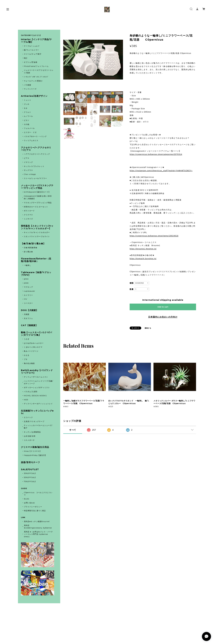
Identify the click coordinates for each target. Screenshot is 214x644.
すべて (73, 430)
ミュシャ (27, 100)
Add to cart (163, 307)
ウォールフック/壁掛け (33, 81)
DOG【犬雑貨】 (30, 310)
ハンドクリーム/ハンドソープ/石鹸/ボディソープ (38, 382)
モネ (26, 108)
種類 (132, 283)
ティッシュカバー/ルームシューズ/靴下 (38, 427)
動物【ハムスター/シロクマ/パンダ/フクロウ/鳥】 (37, 334)
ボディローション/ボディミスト (37, 387)
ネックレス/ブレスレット (34, 166)
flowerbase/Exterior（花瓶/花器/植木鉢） (36, 260)
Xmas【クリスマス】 (33, 451)
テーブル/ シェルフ (32, 46)
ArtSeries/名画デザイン (34, 96)
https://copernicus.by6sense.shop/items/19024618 (154, 236)
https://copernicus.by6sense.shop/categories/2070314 (156, 154)
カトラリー (28, 295)
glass (26, 279)
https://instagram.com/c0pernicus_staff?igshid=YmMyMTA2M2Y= (161, 171)
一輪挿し (27, 265)
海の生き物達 (29, 363)
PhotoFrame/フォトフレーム (36, 66)
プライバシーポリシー (33, 507)
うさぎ (27, 339)
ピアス (27, 158)
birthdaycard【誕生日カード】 (37, 192)
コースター (28, 303)
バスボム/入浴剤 (31, 392)
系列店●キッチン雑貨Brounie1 (37, 521)
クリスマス (28, 215)
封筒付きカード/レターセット (36, 207)
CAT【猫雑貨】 (29, 325)
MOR (26, 400)
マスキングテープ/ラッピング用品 (38, 203)
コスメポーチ (29, 440)
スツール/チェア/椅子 (33, 54)
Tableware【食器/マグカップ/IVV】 (36, 274)
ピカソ (27, 120)
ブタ (26, 359)
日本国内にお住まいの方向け (163, 317)
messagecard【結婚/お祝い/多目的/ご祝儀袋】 (38, 197)
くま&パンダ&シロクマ (33, 347)
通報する (148, 328)
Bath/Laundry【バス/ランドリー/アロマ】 (37, 372)
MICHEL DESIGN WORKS (35, 396)
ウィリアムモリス (31, 140)
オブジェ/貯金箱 (31, 62)
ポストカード (29, 211)
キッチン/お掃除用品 (32, 432)
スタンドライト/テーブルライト (37, 236)
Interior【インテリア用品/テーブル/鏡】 (36, 41)
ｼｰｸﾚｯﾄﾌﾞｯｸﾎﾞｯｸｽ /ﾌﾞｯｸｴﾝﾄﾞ (36, 77)
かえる (27, 355)
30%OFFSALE (30, 473)
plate (27, 283)
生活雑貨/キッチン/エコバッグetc (37, 412)
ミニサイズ (28, 219)
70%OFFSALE (30, 481)
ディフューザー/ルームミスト (36, 377)
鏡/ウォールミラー (31, 50)
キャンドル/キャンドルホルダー (37, 232)
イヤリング (28, 162)
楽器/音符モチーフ (30, 462)
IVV (26, 299)
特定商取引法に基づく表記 (35, 511)
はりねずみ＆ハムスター (34, 343)
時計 (26, 58)
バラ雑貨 (27, 85)
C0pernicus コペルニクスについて (38, 494)
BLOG (27, 499)
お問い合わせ (29, 503)
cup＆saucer (30, 291)
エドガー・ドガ (30, 132)
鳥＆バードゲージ (31, 351)
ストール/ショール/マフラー (35, 178)
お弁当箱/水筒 (30, 436)
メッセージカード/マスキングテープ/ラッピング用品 (37, 187)
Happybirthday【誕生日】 (35, 455)
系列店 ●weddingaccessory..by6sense (38, 527)
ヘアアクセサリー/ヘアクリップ (37, 154)
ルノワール (28, 116)
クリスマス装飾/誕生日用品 (35, 447)
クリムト (27, 112)
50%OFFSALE (30, 477)
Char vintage (30, 174)
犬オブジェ (28, 318)
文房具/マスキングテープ (34, 421)
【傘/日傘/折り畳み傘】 (33, 244)
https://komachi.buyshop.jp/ (143, 259)
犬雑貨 (27, 314)
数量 (132, 289)
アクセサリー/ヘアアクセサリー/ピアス (36, 149)
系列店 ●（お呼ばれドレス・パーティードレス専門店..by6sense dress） (38, 534)
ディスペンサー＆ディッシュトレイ (38, 404)
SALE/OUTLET (30, 469)
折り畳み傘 (28, 252)
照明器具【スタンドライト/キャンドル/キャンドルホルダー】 (37, 227)
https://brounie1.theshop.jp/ (143, 249)
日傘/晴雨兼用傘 (31, 248)
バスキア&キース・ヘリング (35, 136)
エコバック (28, 417)
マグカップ (28, 287)
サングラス (28, 170)
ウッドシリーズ (30, 89)
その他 (27, 124)
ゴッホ (27, 104)
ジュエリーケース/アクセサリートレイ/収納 (39, 71)
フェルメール (29, 128)
